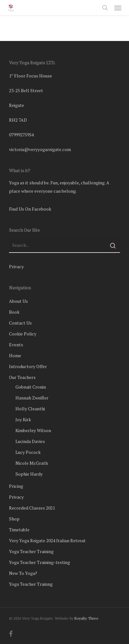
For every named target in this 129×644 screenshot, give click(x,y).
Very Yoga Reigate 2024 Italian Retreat (47, 540)
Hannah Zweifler (32, 398)
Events (16, 345)
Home (15, 355)
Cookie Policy (23, 334)
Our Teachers (22, 377)
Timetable (19, 530)
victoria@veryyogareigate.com (40, 149)
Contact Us (20, 323)
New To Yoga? (23, 573)
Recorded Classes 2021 (32, 508)
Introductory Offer (28, 366)
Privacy (16, 266)
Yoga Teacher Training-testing (39, 562)
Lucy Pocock (28, 452)
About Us (18, 301)
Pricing (16, 486)
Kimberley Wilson (33, 430)
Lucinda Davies (30, 441)
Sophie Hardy (29, 474)
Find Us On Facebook (30, 209)
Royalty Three (86, 618)
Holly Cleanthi (30, 409)
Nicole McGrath (32, 463)
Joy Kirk (23, 419)
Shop (14, 519)
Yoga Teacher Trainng (31, 584)
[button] (118, 8)
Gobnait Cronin (31, 387)
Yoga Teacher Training (31, 551)
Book (14, 312)
